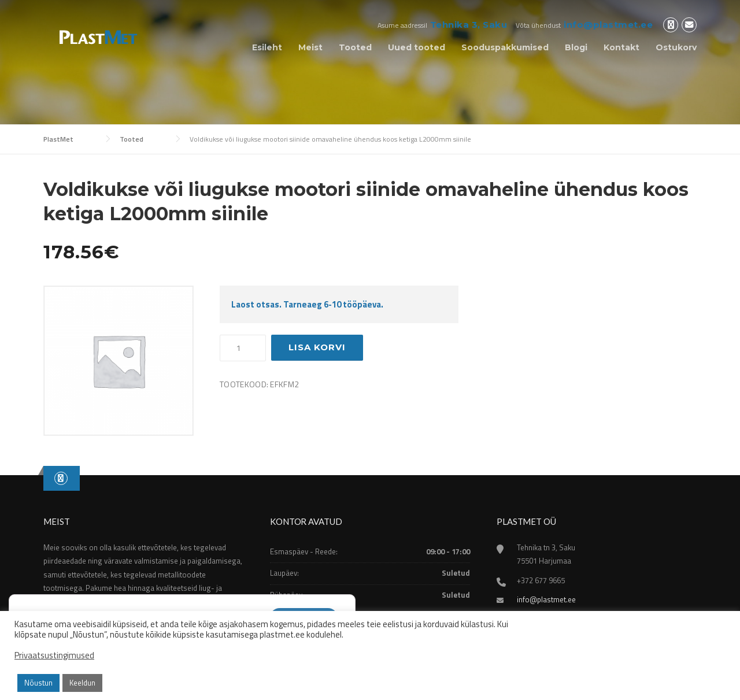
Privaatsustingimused (54, 655)
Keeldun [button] (82, 683)
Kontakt (621, 47)
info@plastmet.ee (608, 25)
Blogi (576, 47)
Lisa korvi (317, 347)
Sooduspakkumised (505, 47)
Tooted (355, 47)
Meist (310, 47)
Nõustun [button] (38, 683)
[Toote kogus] (243, 348)
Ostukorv (676, 47)
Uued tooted (417, 47)
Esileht (267, 47)
